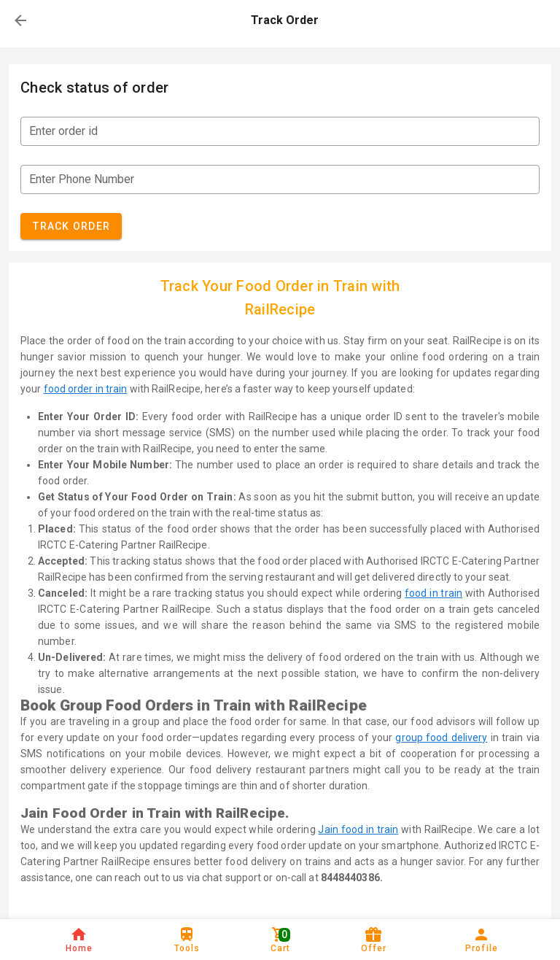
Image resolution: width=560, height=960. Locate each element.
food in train (433, 593)
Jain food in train (358, 829)
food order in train (86, 389)
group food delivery (441, 738)
